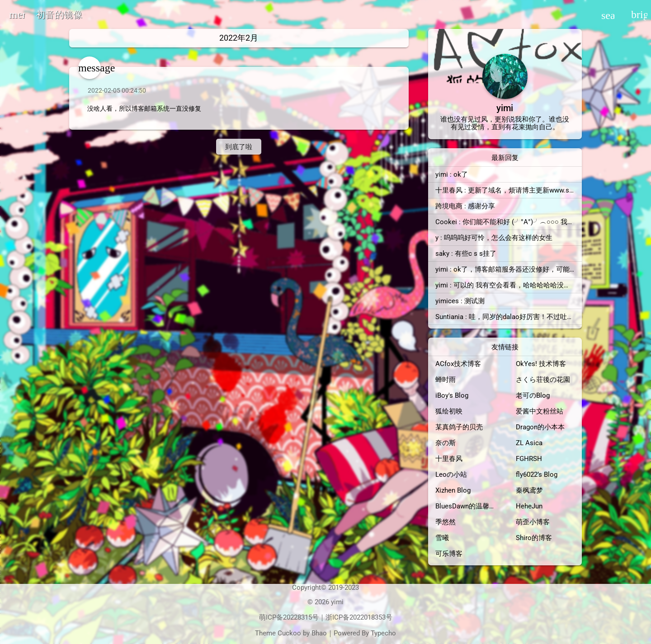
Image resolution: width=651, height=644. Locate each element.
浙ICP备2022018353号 (359, 617)
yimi (337, 602)
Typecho (383, 633)
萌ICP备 (271, 617)
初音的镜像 (59, 14)
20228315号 (301, 617)
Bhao (319, 633)
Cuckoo (289, 633)
